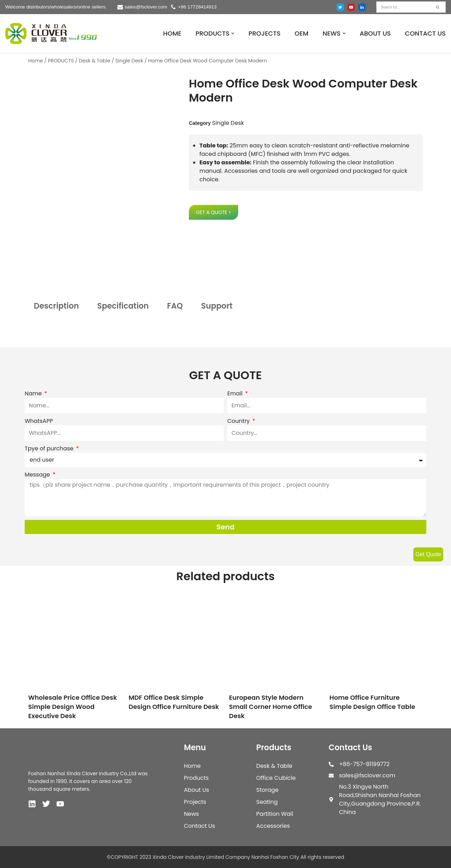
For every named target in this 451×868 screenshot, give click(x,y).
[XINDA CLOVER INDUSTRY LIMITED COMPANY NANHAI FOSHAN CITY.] (51, 34)
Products (196, 778)
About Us (196, 790)
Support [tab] (217, 306)
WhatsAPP (39, 421)
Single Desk (129, 61)
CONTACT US (425, 33)
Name (34, 393)
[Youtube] (351, 7)
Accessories (273, 826)
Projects (195, 802)
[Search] (403, 7)
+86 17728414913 (198, 7)
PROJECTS (264, 33)
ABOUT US (375, 33)
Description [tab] (56, 306)
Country (239, 421)
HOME (172, 33)
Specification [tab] (123, 306)
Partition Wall (275, 814)
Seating (267, 802)
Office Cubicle (276, 778)
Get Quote (428, 554)
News (191, 814)
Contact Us (199, 826)
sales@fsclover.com (146, 7)
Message (38, 475)
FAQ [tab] (175, 306)
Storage (267, 790)
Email (236, 393)
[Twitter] (340, 7)
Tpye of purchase (50, 448)
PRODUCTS (61, 61)
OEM (301, 33)
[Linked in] (362, 7)
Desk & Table (95, 61)
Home (36, 61)
